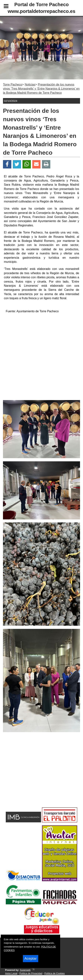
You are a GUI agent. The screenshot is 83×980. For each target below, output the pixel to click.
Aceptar (30, 958)
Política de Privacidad (31, 973)
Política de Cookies (55, 973)
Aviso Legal (11, 973)
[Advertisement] (35, 776)
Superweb (25, 970)
